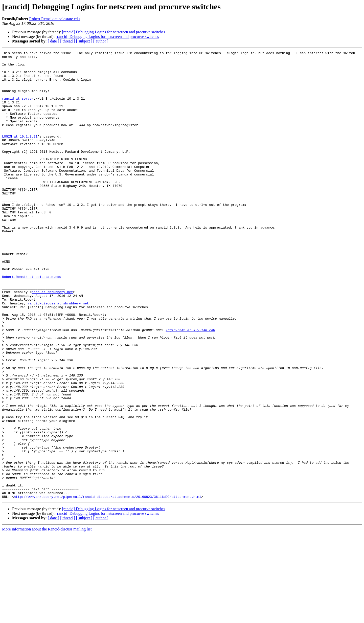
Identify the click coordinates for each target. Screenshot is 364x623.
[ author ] (101, 41)
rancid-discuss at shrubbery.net (58, 354)
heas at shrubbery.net (52, 340)
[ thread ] (68, 41)
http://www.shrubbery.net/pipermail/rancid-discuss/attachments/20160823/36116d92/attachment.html (108, 586)
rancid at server (18, 108)
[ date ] (53, 41)
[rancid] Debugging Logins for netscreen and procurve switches (113, 32)
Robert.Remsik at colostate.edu (55, 19)
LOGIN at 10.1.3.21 (20, 154)
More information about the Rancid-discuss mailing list (47, 619)
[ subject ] (84, 41)
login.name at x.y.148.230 (190, 386)
